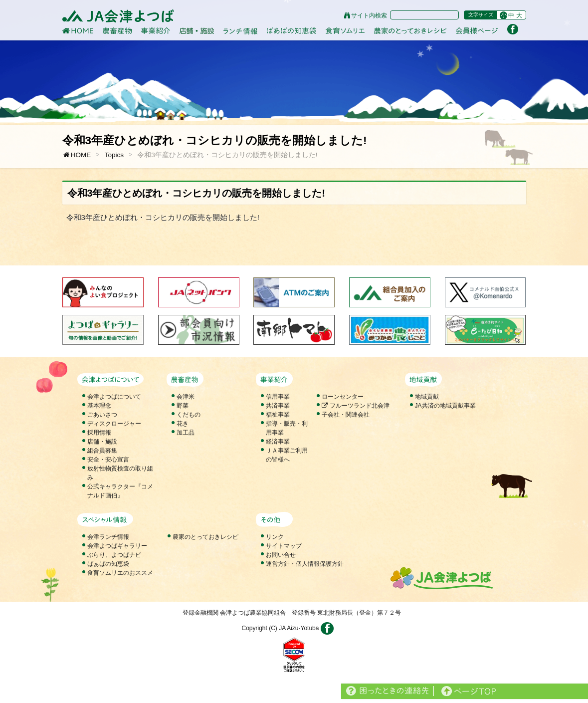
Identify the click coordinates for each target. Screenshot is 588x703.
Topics (114, 155)
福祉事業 (278, 415)
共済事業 (278, 406)
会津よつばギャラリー (117, 546)
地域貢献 (427, 397)
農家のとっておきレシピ (205, 537)
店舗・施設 (102, 442)
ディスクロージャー (114, 424)
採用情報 (99, 433)
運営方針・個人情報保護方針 (305, 564)
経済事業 (278, 442)
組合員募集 (102, 451)
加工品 (186, 433)
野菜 (183, 406)
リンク (275, 537)
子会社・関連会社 (346, 415)
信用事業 (278, 397)
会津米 (186, 397)
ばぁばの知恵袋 (108, 564)
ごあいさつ (102, 415)
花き (183, 424)
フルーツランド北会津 (355, 406)
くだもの (189, 415)
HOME (77, 155)
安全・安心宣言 (108, 460)
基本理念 (99, 406)
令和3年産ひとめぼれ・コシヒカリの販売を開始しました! (227, 155)
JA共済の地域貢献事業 (445, 406)
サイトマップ (284, 546)
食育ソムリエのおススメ (120, 573)
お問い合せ (281, 555)
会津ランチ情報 (108, 537)
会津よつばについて (114, 397)
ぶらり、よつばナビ (114, 555)
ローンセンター (343, 397)
